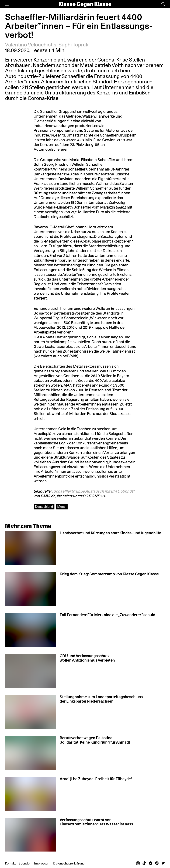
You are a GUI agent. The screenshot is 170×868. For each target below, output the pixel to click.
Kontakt (10, 863)
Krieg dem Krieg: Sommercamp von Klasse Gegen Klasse (109, 574)
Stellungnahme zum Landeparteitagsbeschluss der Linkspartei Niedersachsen (101, 699)
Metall (62, 507)
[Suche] (163, 4)
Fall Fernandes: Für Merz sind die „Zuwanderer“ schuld (107, 615)
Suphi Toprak (73, 45)
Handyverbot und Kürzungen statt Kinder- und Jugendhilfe (110, 533)
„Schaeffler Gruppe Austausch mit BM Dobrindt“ (93, 491)
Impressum (42, 863)
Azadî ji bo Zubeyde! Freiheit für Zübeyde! (96, 779)
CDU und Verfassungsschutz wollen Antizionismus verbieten (87, 658)
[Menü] (7, 4)
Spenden (25, 863)
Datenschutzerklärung (69, 863)
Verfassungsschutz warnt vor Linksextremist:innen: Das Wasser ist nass (96, 822)
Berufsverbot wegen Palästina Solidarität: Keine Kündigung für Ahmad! (95, 740)
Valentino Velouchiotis (31, 45)
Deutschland (44, 507)
